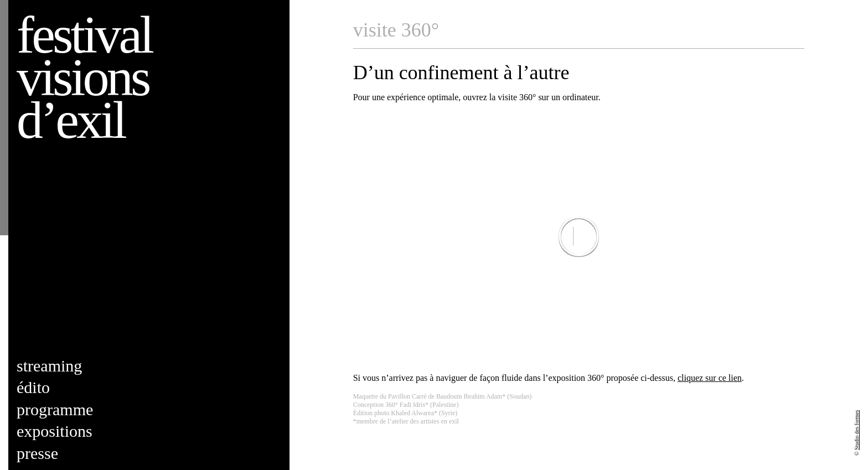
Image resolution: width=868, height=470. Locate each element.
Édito (33, 387)
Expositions (55, 431)
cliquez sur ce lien (710, 378)
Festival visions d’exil (84, 77)
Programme (55, 409)
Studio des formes (857, 430)
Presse (37, 453)
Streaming (49, 366)
